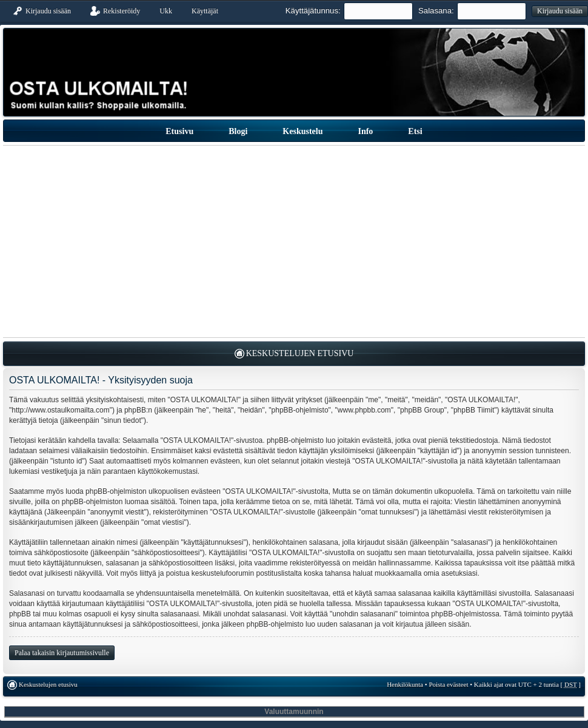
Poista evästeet (448, 684)
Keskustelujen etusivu (300, 353)
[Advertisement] (294, 241)
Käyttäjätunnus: (313, 11)
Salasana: (436, 11)
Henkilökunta (405, 684)
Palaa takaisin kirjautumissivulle (62, 653)
